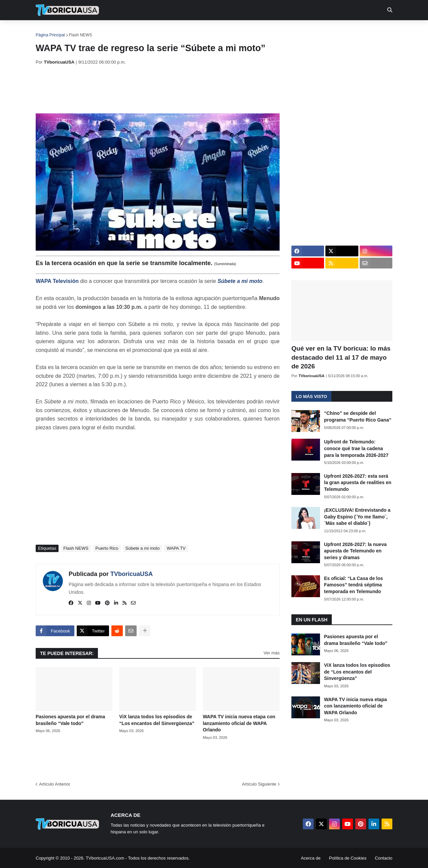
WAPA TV (176, 548)
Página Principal (50, 35)
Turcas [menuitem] (176, 30)
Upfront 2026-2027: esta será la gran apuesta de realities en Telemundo (358, 483)
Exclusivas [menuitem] (249, 30)
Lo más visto (311, 396)
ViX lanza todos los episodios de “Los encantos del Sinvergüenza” (157, 720)
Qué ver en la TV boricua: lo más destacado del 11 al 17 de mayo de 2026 (341, 357)
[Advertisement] (158, 89)
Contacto (384, 858)
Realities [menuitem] (144, 30)
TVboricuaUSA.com (105, 858)
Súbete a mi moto (240, 281)
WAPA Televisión (57, 281)
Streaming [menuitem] (210, 30)
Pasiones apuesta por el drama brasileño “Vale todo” (70, 720)
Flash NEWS (81, 35)
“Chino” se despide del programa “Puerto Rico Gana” (358, 417)
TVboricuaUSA (132, 574)
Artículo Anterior (55, 784)
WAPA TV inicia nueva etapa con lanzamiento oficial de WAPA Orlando (239, 723)
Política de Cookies (348, 858)
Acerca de (311, 858)
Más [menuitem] (306, 30)
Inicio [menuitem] (48, 30)
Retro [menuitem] (282, 30)
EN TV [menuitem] (110, 30)
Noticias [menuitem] (77, 30)
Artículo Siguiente (259, 784)
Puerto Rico (107, 548)
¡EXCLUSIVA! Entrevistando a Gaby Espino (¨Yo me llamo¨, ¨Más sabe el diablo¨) (357, 517)
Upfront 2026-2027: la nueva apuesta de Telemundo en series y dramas (355, 551)
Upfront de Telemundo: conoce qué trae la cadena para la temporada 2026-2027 (356, 448)
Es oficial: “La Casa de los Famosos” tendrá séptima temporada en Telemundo (353, 585)
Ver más (272, 653)
